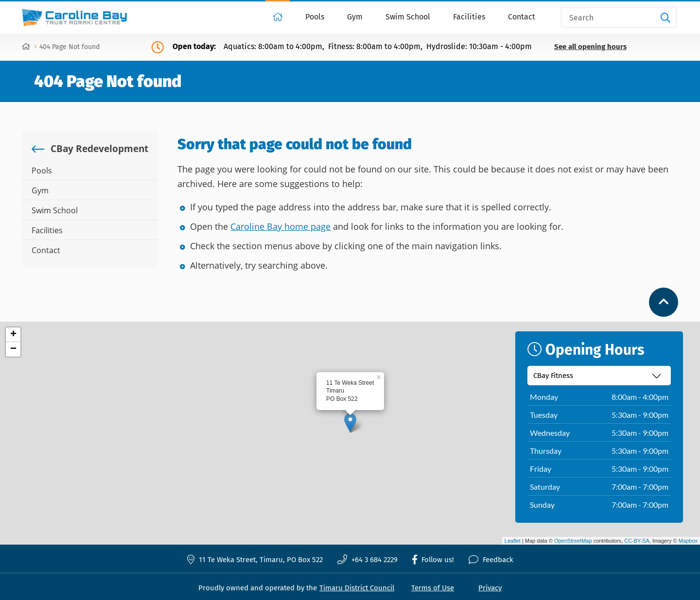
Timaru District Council (357, 588)
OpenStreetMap (573, 541)
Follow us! (433, 560)
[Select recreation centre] (599, 376)
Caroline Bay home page (280, 226)
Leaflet (513, 541)
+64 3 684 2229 (367, 560)
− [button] (13, 349)
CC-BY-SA (637, 541)
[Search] (619, 17)
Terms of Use (433, 588)
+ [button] (13, 335)
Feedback (491, 560)
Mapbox (688, 541)
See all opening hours (590, 47)
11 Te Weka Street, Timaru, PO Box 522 (255, 559)
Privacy (490, 588)
